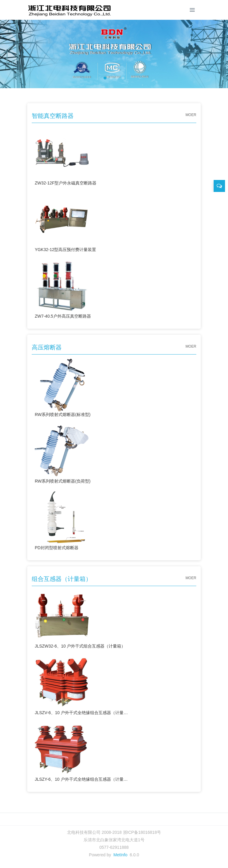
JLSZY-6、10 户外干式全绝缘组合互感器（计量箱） (82, 752)
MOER (191, 115)
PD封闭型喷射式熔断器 (62, 520)
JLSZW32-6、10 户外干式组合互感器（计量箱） (80, 619)
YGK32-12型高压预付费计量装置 (65, 222)
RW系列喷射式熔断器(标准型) (63, 387)
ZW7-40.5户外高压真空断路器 (63, 289)
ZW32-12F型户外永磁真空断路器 (66, 156)
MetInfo (120, 855)
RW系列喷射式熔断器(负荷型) (63, 454)
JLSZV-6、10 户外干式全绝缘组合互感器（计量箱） (82, 685)
